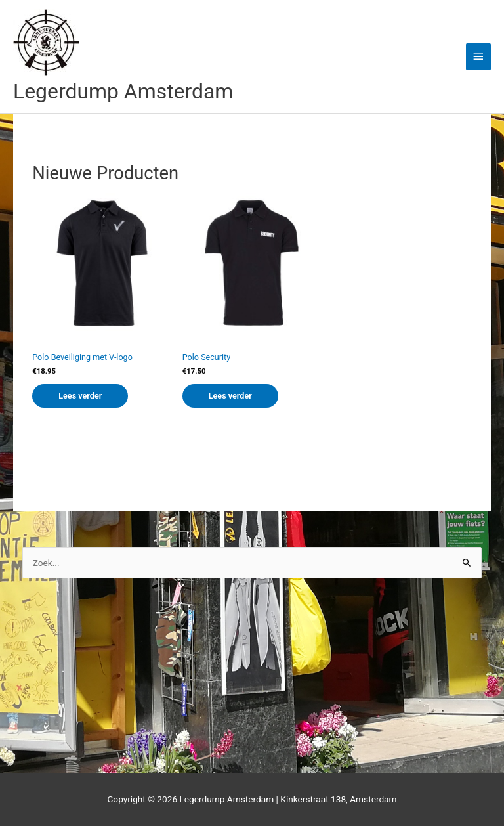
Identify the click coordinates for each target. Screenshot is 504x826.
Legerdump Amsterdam (123, 91)
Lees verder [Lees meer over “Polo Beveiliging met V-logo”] (80, 396)
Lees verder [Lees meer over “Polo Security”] (230, 396)
